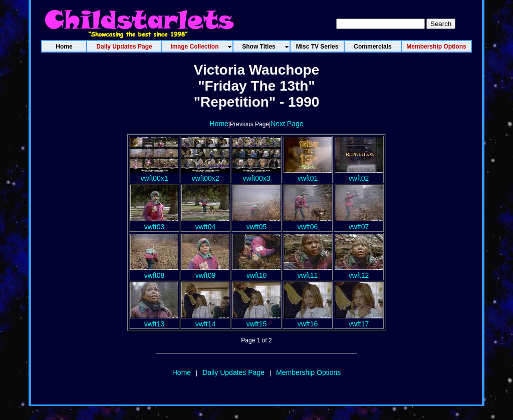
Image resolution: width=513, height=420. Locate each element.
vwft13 (154, 320)
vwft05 (256, 223)
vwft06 (308, 223)
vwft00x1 (154, 174)
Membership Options (308, 372)
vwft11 (308, 271)
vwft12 (359, 271)
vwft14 (205, 320)
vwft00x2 (205, 174)
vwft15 (256, 320)
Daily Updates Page (233, 372)
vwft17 (359, 320)
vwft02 (359, 174)
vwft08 (154, 271)
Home (219, 124)
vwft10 (256, 271)
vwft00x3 (256, 174)
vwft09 (205, 271)
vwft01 (308, 174)
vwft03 (154, 223)
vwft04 (205, 223)
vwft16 (308, 320)
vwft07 (359, 223)
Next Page (287, 124)
